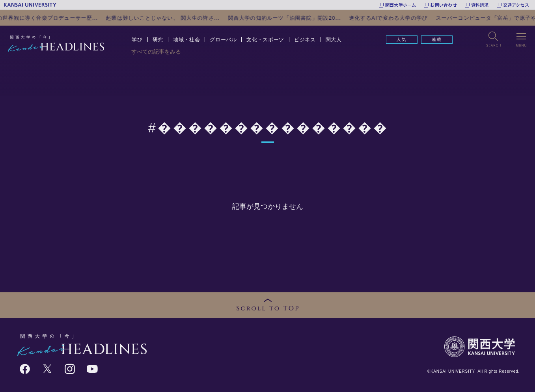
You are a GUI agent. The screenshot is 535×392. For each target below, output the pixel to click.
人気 (402, 39)
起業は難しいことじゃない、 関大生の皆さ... (177, 18)
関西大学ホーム (401, 5)
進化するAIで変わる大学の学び (402, 18)
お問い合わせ (443, 5)
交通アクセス (516, 5)
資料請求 (480, 5)
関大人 (334, 40)
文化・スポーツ (265, 40)
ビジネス (305, 40)
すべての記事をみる (156, 52)
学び (137, 40)
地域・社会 (186, 40)
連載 (437, 39)
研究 (158, 40)
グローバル (223, 40)
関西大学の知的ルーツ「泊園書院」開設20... (298, 18)
